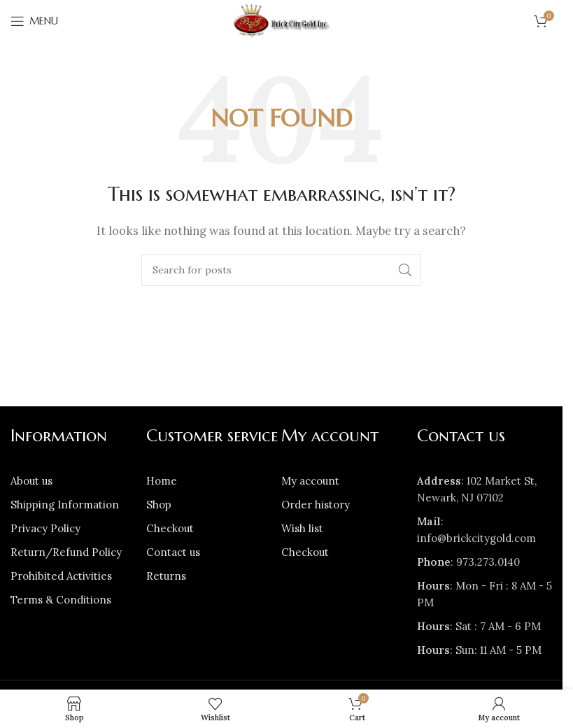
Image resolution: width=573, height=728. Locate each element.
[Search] (281, 270)
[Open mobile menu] (34, 21)
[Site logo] (281, 20)
